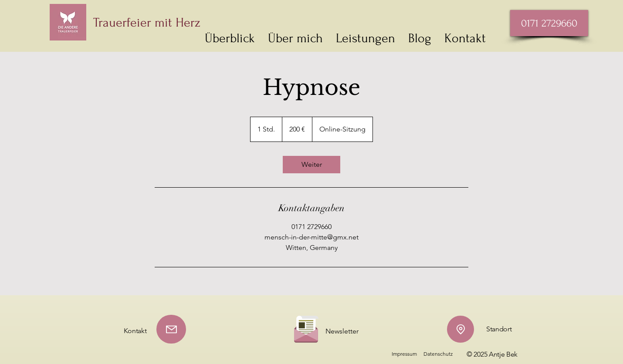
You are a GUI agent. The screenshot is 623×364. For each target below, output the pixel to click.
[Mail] (171, 329)
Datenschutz (438, 354)
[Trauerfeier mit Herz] (184, 23)
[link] (311, 165)
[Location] (460, 329)
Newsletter (342, 331)
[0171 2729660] (549, 23)
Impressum (404, 354)
